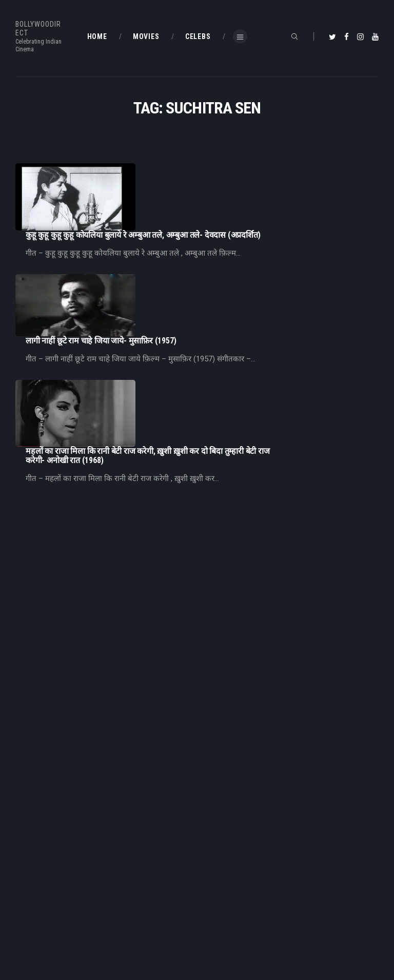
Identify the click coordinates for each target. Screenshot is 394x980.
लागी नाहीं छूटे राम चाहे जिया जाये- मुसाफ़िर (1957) (203, 241)
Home (213, 806)
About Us (218, 839)
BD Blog (216, 822)
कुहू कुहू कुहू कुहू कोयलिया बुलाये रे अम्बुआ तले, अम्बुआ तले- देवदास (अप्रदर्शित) (245, 168)
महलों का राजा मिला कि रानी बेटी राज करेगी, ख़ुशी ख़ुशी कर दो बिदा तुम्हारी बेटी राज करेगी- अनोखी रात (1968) (250, 314)
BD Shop (28, 927)
